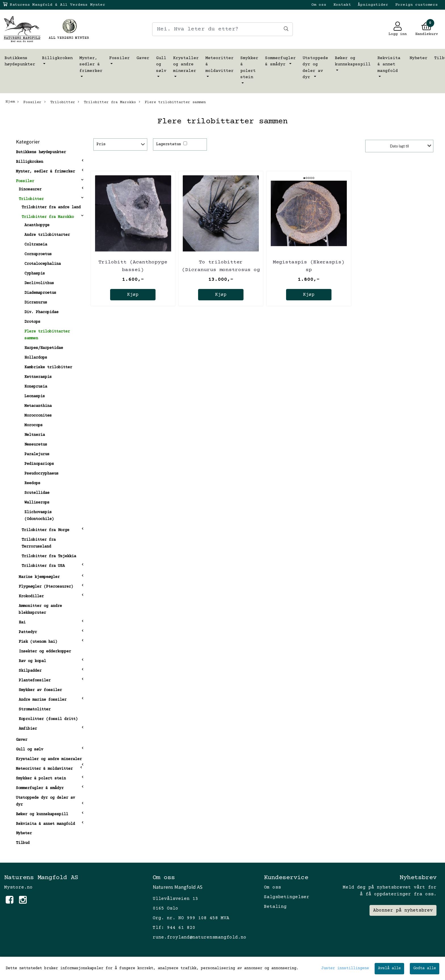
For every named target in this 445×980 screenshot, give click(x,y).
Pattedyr (28, 632)
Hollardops (36, 358)
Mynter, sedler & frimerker (91, 64)
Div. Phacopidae (41, 312)
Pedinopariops (39, 464)
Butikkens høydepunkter (20, 61)
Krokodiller (31, 596)
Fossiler (119, 58)
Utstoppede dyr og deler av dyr (315, 68)
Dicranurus (36, 303)
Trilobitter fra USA (43, 566)
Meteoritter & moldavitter (220, 64)
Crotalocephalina (43, 264)
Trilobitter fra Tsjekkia (49, 556)
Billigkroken (57, 58)
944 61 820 (181, 928)
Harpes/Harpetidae (44, 348)
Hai (22, 623)
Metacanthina (38, 406)
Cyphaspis (35, 274)
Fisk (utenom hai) (38, 642)
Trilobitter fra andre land (51, 207)
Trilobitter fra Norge (45, 530)
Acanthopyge (37, 225)
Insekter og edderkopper (45, 652)
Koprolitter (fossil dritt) (48, 719)
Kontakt (342, 5)
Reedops (32, 483)
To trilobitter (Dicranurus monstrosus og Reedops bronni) (221, 270)
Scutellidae (37, 493)
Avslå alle (389, 968)
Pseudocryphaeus (41, 474)
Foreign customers (417, 5)
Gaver (143, 58)
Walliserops (37, 503)
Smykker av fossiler (40, 690)
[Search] (222, 29)
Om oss (319, 5)
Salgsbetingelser (287, 897)
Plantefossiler (35, 681)
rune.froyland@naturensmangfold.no (200, 937)
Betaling (275, 907)
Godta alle (425, 968)
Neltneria (35, 435)
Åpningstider (373, 5)
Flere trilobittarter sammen (172, 102)
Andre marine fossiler (43, 700)
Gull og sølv (161, 64)
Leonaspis (35, 396)
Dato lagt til (399, 146)
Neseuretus (36, 445)
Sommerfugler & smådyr (280, 61)
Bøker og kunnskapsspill (353, 61)
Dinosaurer (30, 190)
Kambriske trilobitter (48, 367)
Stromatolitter (35, 709)
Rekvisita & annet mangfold (389, 64)
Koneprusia (36, 387)
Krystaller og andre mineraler (186, 64)
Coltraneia (36, 245)
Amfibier (28, 729)
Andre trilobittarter (47, 235)
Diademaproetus (40, 293)
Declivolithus (39, 283)
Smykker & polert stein (249, 68)
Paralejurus (37, 454)
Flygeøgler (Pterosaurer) (46, 587)
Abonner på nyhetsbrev (403, 910)
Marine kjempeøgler (39, 577)
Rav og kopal (32, 661)
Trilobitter (60, 102)
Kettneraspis (38, 377)
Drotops (32, 322)
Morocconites (38, 416)
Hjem (10, 102)
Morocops (33, 425)
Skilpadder (30, 671)
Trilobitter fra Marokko (107, 102)
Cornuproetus (38, 254)
